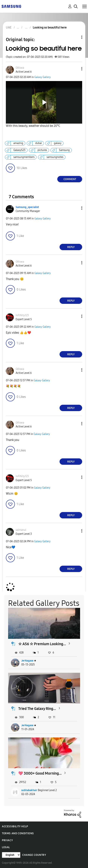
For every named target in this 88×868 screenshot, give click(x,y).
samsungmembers (24, 157)
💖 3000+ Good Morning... (40, 773)
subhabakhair (29, 790)
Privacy (7, 840)
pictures (42, 150)
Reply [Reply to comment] (71, 247)
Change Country (34, 855)
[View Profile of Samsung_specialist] (27, 207)
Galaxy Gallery (42, 77)
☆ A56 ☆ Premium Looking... (42, 644)
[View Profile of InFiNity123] (22, 315)
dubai (39, 143)
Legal (6, 847)
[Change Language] (11, 855)
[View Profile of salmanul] (21, 530)
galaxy (58, 143)
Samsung (64, 150)
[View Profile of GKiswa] (20, 68)
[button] (76, 69)
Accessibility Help (15, 826)
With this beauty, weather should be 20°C (33, 126)
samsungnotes (55, 157)
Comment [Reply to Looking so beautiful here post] (70, 179)
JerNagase (27, 661)
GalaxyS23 (19, 150)
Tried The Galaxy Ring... (37, 709)
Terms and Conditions (18, 833)
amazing (18, 143)
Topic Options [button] (75, 37)
